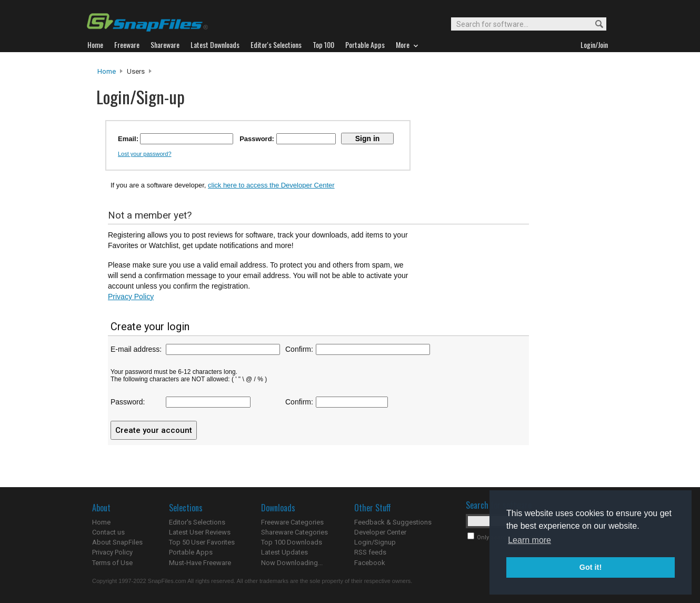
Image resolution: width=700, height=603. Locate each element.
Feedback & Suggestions (393, 522)
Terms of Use (112, 563)
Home (107, 71)
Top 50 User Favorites (202, 542)
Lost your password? (145, 154)
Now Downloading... (292, 563)
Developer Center (380, 532)
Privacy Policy (131, 296)
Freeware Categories (292, 522)
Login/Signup (375, 542)
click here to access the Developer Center (271, 185)
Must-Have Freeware (200, 563)
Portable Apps (191, 552)
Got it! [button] (591, 567)
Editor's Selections (197, 522)
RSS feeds (370, 552)
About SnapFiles (117, 542)
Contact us (108, 532)
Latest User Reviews (200, 532)
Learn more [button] (529, 540)
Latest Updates (284, 552)
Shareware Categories (294, 532)
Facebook (370, 563)
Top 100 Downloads (292, 542)
